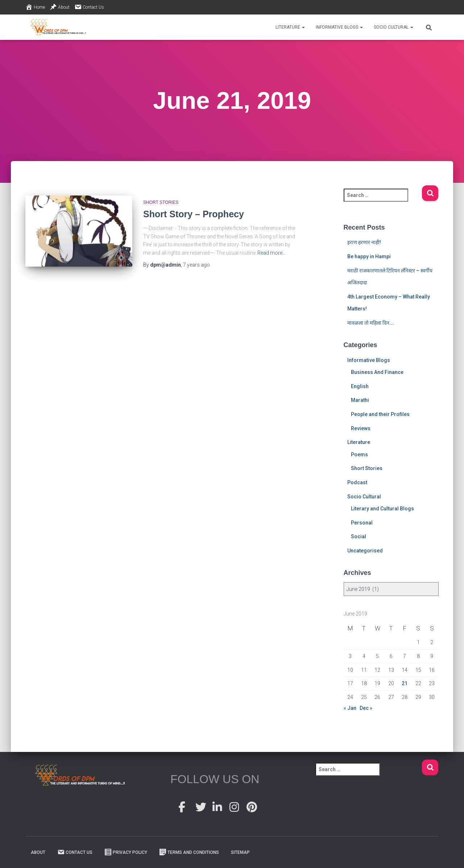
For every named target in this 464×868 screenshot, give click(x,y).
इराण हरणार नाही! (364, 242)
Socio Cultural (393, 27)
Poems (359, 454)
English (360, 386)
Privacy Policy (126, 852)
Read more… (272, 253)
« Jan (350, 708)
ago (196, 265)
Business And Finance (377, 372)
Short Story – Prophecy (194, 214)
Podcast (357, 482)
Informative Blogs (339, 27)
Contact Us (89, 7)
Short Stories (161, 202)
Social (359, 536)
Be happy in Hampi (369, 256)
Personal (362, 523)
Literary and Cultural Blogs (382, 509)
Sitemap (240, 852)
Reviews (361, 428)
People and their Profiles (380, 414)
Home (35, 7)
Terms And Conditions (189, 852)
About (60, 7)
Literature (290, 27)
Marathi (360, 400)
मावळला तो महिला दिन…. (371, 323)
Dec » (366, 708)
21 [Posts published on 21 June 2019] (405, 683)
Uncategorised (365, 551)
